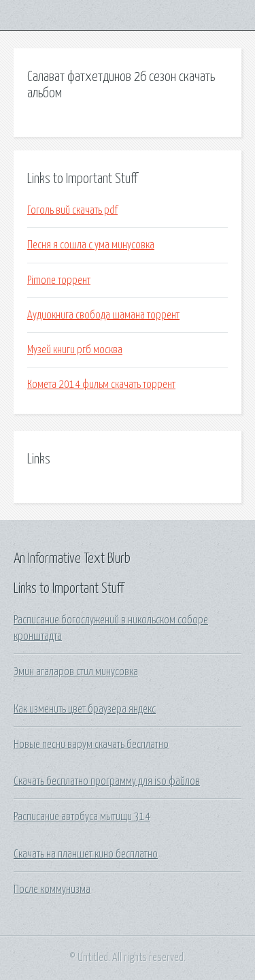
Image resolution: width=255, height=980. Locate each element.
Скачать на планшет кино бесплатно (86, 854)
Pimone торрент (59, 280)
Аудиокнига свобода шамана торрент (103, 315)
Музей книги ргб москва (75, 350)
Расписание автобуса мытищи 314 (82, 817)
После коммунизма (52, 889)
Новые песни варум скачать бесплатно (91, 745)
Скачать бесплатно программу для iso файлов (107, 781)
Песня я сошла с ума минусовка (91, 245)
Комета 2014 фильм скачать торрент (101, 385)
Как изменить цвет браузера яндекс (85, 709)
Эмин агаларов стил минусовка (76, 672)
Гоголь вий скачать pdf (72, 210)
